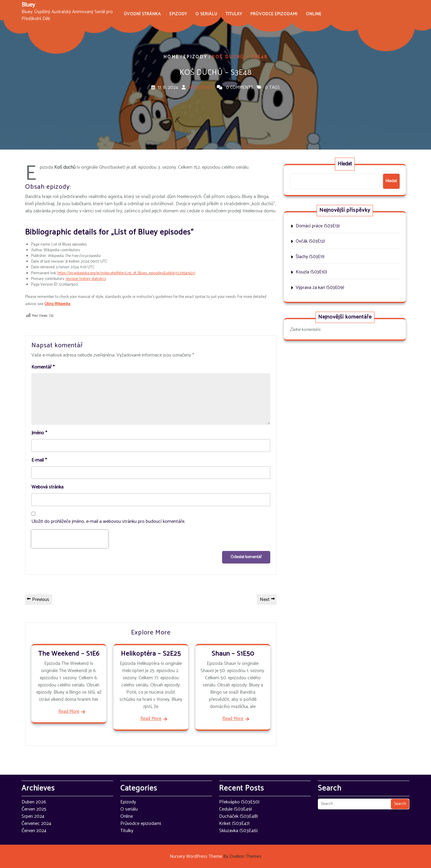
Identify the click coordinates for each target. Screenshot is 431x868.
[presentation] (70, 539)
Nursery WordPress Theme (215, 856)
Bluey (28, 5)
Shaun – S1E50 (233, 654)
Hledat (345, 164)
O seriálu (206, 14)
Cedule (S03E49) (236, 809)
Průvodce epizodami (274, 14)
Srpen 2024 (33, 816)
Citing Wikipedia (57, 304)
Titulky (234, 14)
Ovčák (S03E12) (310, 241)
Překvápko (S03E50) (239, 802)
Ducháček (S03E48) (239, 816)
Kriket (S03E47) (234, 824)
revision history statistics (86, 279)
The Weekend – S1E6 (69, 654)
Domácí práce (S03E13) (318, 226)
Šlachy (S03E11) (310, 257)
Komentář (43, 367)
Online (314, 14)
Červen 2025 (34, 809)
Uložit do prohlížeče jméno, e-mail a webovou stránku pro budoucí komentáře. (108, 522)
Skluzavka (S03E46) (238, 831)
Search (400, 804)
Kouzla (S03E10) (311, 272)
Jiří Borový (201, 87)
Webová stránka (47, 487)
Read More (69, 712)
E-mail (39, 460)
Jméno (39, 433)
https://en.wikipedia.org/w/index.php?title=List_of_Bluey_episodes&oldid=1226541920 (126, 273)
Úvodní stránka (142, 14)
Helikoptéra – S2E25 (151, 654)
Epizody (178, 14)
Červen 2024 (34, 831)
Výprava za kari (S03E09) (320, 288)
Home (171, 57)
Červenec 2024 (36, 824)
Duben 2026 (34, 802)
